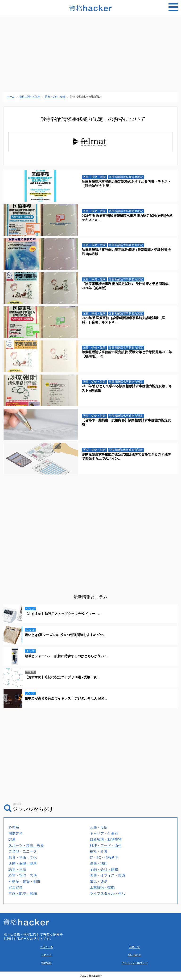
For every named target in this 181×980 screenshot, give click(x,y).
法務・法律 (99, 863)
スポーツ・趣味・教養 (26, 846)
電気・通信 (99, 881)
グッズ (30, 609)
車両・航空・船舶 (23, 893)
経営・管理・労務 (23, 875)
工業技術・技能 (102, 887)
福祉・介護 (99, 851)
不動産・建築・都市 (24, 881)
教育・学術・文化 (23, 857)
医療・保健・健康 (94, 177)
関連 (12, 839)
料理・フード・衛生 (106, 846)
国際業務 (16, 834)
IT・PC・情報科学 (104, 857)
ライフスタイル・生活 (107, 893)
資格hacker (95, 976)
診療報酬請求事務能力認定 (126, 177)
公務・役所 (99, 827)
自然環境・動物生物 (106, 839)
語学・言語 (17, 869)
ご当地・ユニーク (23, 851)
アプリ (30, 672)
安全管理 (16, 887)
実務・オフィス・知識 (107, 875)
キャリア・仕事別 (104, 834)
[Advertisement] (90, 54)
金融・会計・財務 (104, 869)
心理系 (14, 827)
